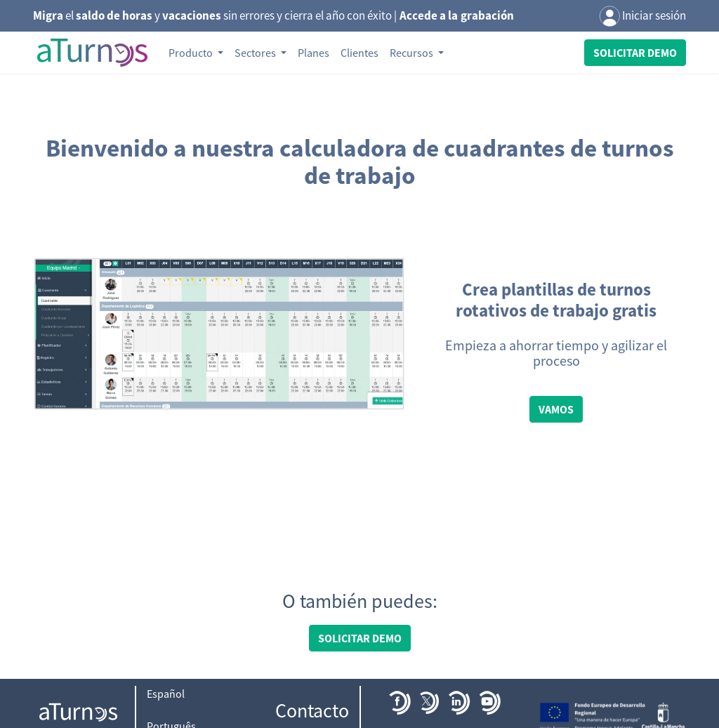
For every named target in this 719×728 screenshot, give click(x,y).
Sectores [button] (256, 53)
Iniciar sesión (642, 17)
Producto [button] (192, 53)
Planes (314, 53)
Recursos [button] (413, 53)
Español (166, 694)
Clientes (359, 53)
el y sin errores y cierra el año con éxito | (273, 15)
